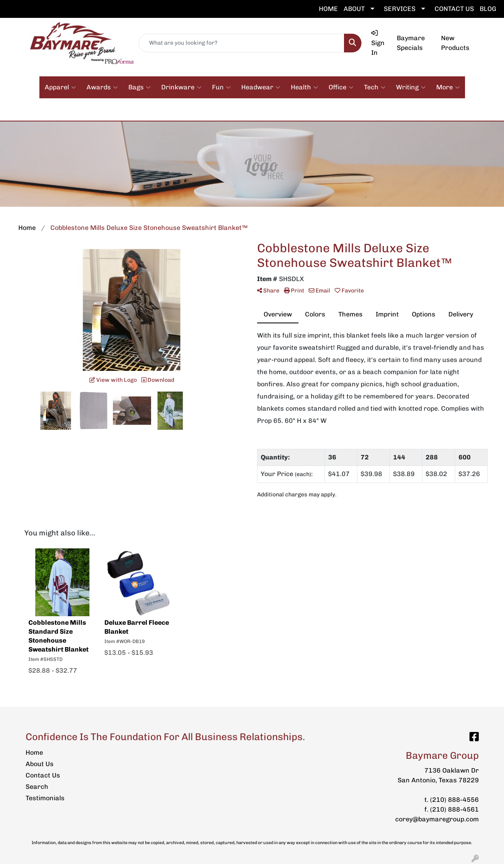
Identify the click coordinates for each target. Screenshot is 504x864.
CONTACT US (454, 9)
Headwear (261, 87)
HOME (328, 9)
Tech (375, 87)
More (448, 87)
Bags (140, 87)
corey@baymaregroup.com (437, 819)
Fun (221, 87)
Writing (411, 87)
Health (304, 87)
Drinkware (181, 87)
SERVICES (400, 9)
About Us (40, 764)
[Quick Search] (241, 43)
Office (341, 87)
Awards (102, 87)
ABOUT (354, 9)
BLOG (488, 9)
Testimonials (45, 798)
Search (37, 787)
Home (34, 752)
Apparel (60, 87)
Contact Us (43, 775)
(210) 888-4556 (454, 800)
